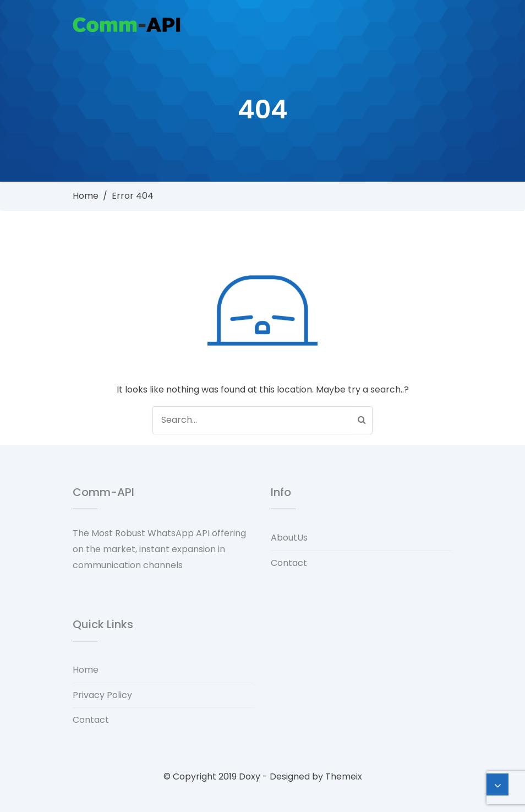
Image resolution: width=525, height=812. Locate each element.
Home (86, 196)
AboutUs (289, 538)
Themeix (344, 776)
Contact (289, 563)
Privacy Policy (102, 695)
